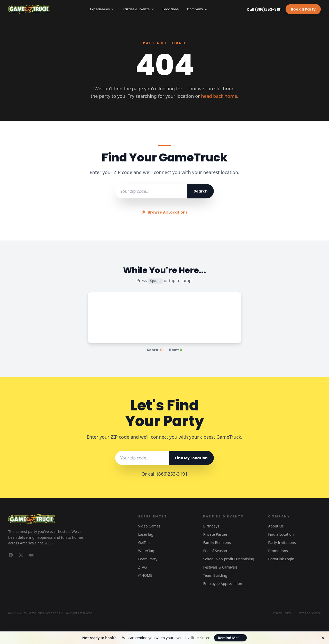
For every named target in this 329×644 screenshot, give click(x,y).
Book (303, 9)
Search (201, 191)
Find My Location (191, 458)
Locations (171, 9)
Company (197, 9)
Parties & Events (138, 9)
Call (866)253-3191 (264, 9)
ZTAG (143, 567)
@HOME (145, 575)
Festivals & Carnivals (220, 567)
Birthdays (211, 526)
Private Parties (215, 534)
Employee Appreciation (222, 584)
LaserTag (146, 534)
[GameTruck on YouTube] (31, 555)
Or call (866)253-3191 (164, 474)
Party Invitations (282, 542)
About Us (276, 526)
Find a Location (281, 534)
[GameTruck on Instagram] (21, 555)
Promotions (278, 551)
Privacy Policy (281, 613)
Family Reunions (217, 542)
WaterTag (146, 551)
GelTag (144, 542)
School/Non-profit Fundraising (229, 559)
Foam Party (148, 559)
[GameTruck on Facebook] (11, 555)
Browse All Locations (164, 212)
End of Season (215, 551)
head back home (219, 96)
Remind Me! (230, 638)
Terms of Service (309, 613)
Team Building (215, 575)
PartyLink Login (281, 559)
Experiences (102, 9)
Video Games (149, 526)
